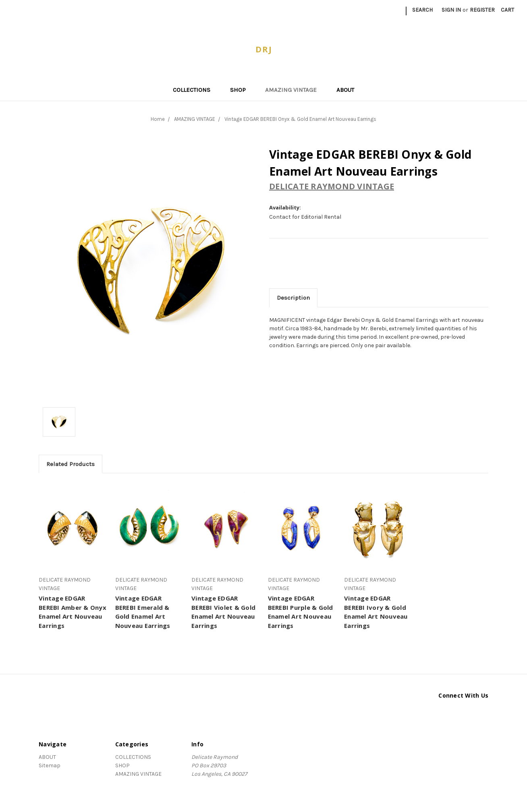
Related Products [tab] (71, 464)
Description (293, 298)
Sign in (451, 10)
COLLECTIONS (195, 90)
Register (482, 10)
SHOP (241, 90)
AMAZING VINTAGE (294, 90)
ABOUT (345, 90)
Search (422, 10)
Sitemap (50, 765)
